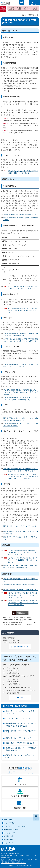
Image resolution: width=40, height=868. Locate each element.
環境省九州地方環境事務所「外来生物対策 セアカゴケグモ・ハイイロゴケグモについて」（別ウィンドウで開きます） (21, 392)
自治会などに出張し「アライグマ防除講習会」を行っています (21, 749)
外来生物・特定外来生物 (16, 706)
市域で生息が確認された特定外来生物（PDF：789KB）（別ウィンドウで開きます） (22, 288)
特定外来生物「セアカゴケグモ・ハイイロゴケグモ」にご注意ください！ (21, 725)
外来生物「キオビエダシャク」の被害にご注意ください (21, 712)
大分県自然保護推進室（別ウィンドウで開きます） (21, 590)
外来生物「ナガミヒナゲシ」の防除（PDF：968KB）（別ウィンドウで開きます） (23, 172)
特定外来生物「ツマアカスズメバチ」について (21, 756)
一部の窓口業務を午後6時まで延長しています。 (14, 863)
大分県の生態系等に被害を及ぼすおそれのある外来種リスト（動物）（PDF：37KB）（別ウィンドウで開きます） (23, 595)
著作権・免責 (9, 836)
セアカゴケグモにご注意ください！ (19, 718)
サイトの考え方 (9, 823)
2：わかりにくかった (12, 682)
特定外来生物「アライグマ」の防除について (21, 732)
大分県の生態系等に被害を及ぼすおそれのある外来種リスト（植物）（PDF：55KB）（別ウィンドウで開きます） (23, 603)
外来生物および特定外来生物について (20, 743)
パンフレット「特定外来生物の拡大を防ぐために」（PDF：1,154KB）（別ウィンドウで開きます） (23, 560)
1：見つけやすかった (12, 668)
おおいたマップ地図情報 (20, 796)
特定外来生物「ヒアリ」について (18, 738)
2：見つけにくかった (12, 670)
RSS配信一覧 (9, 840)
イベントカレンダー (20, 784)
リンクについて (9, 833)
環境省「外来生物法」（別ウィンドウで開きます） (21, 214)
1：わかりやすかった (12, 679)
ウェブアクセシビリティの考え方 (15, 826)
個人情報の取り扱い (11, 830)
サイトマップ (9, 843)
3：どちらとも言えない (12, 673)
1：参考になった (10, 690)
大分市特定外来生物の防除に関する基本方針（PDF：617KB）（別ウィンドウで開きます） (23, 310)
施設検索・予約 (20, 808)
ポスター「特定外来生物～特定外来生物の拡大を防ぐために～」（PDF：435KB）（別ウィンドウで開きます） (23, 552)
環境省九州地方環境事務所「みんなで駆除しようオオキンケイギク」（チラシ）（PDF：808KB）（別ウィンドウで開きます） (23, 476)
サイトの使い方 (9, 820)
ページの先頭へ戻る (36, 817)
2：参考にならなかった (27, 690)
